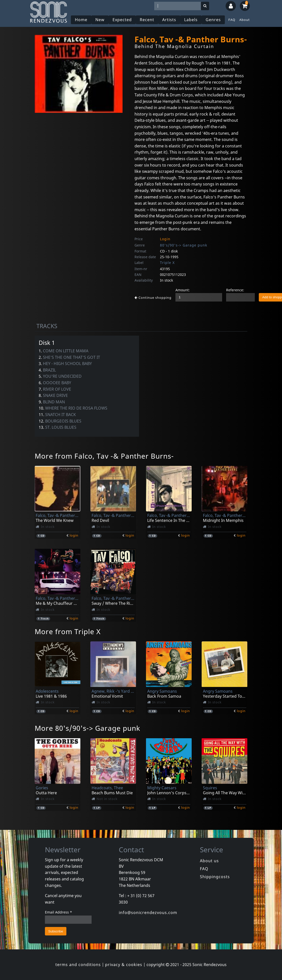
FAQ (232, 20)
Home (81, 20)
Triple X (167, 263)
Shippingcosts (215, 877)
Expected (122, 20)
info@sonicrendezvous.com (148, 913)
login (74, 535)
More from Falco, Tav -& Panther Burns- (104, 456)
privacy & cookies (124, 965)
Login (165, 239)
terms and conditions (78, 965)
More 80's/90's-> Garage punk (87, 728)
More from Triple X (68, 631)
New (100, 20)
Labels (191, 20)
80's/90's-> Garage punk (184, 245)
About (245, 20)
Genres (213, 20)
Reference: (235, 290)
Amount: (183, 290)
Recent (147, 20)
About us (209, 861)
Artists (169, 20)
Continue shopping (153, 298)
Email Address (59, 912)
